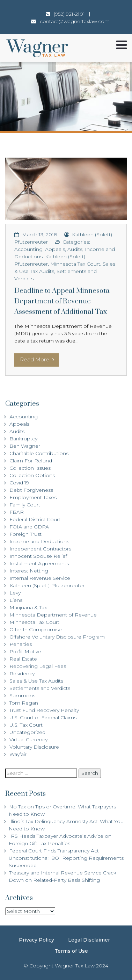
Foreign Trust (25, 534)
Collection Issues (30, 468)
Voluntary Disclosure (34, 747)
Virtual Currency (28, 740)
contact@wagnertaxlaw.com (75, 21)
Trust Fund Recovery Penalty (44, 710)
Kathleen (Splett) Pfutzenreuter (47, 585)
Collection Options (32, 475)
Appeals (55, 249)
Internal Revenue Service (40, 578)
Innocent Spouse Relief (38, 556)
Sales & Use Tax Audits (36, 681)
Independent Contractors (40, 549)
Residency (22, 673)
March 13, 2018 (40, 235)
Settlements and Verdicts (40, 688)
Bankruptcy (23, 439)
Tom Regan (24, 703)
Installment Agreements (39, 563)
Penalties (21, 644)
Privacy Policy (36, 940)
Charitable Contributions (39, 453)
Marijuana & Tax (28, 607)
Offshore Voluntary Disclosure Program (57, 637)
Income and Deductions (39, 541)
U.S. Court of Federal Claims (43, 718)
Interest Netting (29, 571)
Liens (16, 600)
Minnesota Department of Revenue (53, 615)
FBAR (17, 512)
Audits (75, 249)
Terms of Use (71, 951)
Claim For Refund (31, 461)
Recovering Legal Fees (38, 666)
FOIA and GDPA (29, 527)
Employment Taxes (33, 497)
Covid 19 (19, 483)
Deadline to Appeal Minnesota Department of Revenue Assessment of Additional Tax (62, 301)
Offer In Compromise (36, 629)
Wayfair (18, 754)
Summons (22, 696)
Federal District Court (35, 519)
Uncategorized (27, 732)
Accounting (28, 249)
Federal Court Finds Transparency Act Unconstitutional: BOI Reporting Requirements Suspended (66, 858)
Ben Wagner (25, 446)
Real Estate (23, 659)
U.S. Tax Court (26, 725)
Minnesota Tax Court (75, 264)
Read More (37, 359)
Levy (15, 593)
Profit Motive (25, 651)
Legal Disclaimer (89, 940)
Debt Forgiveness (31, 490)
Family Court (25, 505)
